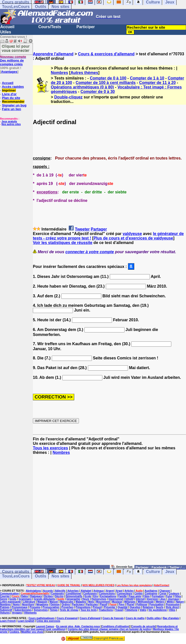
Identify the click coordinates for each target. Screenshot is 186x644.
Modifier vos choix (32, 632)
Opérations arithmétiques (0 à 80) (82, 87)
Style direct (172, 607)
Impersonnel (116, 599)
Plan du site (11, 98)
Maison (54, 602)
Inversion (152, 599)
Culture (153, 572)
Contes (138, 594)
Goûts (13, 599)
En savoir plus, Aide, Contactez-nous (78, 626)
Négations (42, 604)
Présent (97, 607)
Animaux (99, 591)
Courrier (5, 596)
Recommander (13, 102)
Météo (170, 602)
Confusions (90, 594)
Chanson (165, 591)
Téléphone (131, 610)
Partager (99, 229)
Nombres (59, 73)
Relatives (148, 607)
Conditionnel (74, 594)
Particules (92, 604)
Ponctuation (157, 604)
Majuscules (67, 602)
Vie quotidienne (158, 610)
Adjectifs (60, 591)
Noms (16, 604)
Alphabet (86, 591)
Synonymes (41, 610)
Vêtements (30, 613)
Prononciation (51, 607)
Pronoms (35, 607)
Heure (86, 599)
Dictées (49, 596)
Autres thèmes (84, 73)
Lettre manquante (10, 602)
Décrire (59, 596)
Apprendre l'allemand (53, 54)
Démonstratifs (74, 596)
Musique (117, 602)
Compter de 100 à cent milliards (106, 83)
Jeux (170, 572)
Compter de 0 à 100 (108, 78)
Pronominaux (20, 607)
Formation (158, 596)
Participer (86, 27)
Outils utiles (154, 618)
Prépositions (83, 607)
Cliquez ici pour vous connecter (16, 48)
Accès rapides (13, 87)
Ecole (88, 596)
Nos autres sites (11, 124)
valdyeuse (132, 234)
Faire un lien (12, 109)
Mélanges (130, 602)
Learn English (26, 621)
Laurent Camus (45, 626)
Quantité (123, 607)
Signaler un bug (14, 105)
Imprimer (9, 90)
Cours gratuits (16, 572)
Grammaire (25, 599)
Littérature (29, 602)
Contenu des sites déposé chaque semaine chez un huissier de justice (109, 629)
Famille (123, 596)
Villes (172, 610)
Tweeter (82, 229)
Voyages (17, 613)
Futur (169, 596)
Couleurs (174, 594)
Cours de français (113, 618)
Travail (119, 610)
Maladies (81, 602)
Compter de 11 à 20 (157, 83)
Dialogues (36, 596)
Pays (122, 604)
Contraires (151, 594)
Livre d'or (9, 94)
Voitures (5, 613)
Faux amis (135, 596)
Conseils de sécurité (144, 626)
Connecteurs (125, 594)
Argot (119, 591)
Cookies (14, 632)
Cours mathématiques (41, 618)
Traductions (106, 610)
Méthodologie (146, 602)
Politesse (142, 604)
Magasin (42, 602)
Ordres (66, 604)
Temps (54, 610)
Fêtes (178, 596)
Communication (9, 594)
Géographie (73, 599)
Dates (25, 596)
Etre (95, 596)
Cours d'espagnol (67, 618)
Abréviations (33, 591)
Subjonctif (6, 610)
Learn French (8, 621)
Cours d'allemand (90, 618)
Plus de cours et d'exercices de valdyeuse (133, 238)
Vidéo (143, 610)
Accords (48, 591)
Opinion (55, 604)
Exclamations (108, 596)
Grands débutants (45, 599)
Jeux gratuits (9, 121)
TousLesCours (16, 7)
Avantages (9, 72)
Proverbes (67, 607)
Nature (180, 602)
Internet (140, 599)
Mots (91, 602)
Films (146, 596)
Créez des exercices (48, 621)
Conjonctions (107, 594)
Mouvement (103, 602)
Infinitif (129, 599)
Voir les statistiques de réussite (63, 243)
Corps (163, 594)
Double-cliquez (68, 97)
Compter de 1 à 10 (147, 78)
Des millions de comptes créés (13, 60)
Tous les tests (89, 610)
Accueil (7, 27)
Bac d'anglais (171, 618)
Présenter (110, 607)
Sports (160, 607)
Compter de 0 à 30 (98, 92)
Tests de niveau (69, 610)
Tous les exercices (50, 448)
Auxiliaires (151, 591)
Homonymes (99, 599)
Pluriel (130, 604)
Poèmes (5, 607)
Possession (173, 604)
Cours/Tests (50, 27)
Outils (40, 7)
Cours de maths (135, 618)
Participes (78, 604)
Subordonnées (23, 610)
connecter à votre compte (90, 252)
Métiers (160, 602)
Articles (129, 591)
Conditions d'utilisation (115, 626)
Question (135, 607)
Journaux (173, 599)
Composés (57, 594)
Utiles (6, 32)
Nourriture (28, 604)
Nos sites (60, 7)
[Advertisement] (109, 512)
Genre (4, 599)
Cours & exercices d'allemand (106, 54)
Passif (103, 604)
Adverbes (73, 591)
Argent (110, 591)
